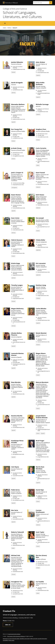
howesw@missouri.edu (43, 205)
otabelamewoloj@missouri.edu (44, 430)
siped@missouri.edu (42, 499)
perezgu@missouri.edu (18, 454)
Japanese (38, 250)
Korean (13, 141)
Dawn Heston (16, 195)
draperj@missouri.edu (18, 185)
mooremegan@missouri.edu (44, 372)
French (38, 231)
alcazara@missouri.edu (43, 72)
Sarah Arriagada (17, 83)
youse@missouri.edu (18, 594)
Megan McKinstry (17, 309)
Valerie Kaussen (17, 240)
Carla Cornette (41, 148)
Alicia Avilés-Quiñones (40, 83)
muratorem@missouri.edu (44, 405)
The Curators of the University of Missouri (16, 636)
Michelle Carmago (42, 104)
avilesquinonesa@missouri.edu (44, 94)
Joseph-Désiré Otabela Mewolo (42, 417)
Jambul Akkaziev (17, 62)
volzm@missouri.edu (18, 572)
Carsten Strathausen (40, 511)
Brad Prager (40, 441)
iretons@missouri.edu (18, 230)
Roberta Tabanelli (18, 532)
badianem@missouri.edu (19, 119)
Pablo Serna (15, 490)
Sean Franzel (40, 173)
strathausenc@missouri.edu (44, 521)
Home (4, 28)
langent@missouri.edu (18, 298)
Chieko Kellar (40, 240)
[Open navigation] (5, 23)
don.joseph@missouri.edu (44, 227)
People (9, 28)
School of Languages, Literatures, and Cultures (22, 15)
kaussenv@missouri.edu (19, 253)
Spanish (38, 75)
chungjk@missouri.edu (18, 156)
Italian (38, 165)
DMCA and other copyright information (39, 639)
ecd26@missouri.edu (18, 138)
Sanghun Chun (41, 129)
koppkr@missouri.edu (18, 275)
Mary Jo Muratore (42, 382)
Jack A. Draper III (17, 173)
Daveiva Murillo (17, 416)
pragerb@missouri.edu (43, 457)
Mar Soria (15, 510)
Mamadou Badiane (18, 104)
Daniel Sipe (40, 490)
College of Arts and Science (15, 9)
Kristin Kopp (16, 263)
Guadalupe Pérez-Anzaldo (17, 442)
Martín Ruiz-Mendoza (40, 468)
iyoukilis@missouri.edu (43, 590)
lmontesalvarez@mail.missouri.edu (19, 365)
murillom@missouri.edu (19, 427)
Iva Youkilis (40, 582)
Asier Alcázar (40, 62)
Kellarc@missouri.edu (43, 247)
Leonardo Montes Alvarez (17, 354)
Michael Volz (16, 555)
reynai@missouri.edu (18, 476)
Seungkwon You (17, 582)
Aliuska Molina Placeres (16, 334)
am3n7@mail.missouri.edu (19, 343)
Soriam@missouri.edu (18, 519)
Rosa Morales (16, 382)
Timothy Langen (17, 285)
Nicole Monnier (41, 333)
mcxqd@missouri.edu (43, 112)
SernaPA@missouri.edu (19, 500)
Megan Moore (41, 353)
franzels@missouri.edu (43, 184)
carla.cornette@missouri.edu (44, 162)
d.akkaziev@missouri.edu (19, 69)
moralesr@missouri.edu (19, 394)
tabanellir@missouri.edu (19, 545)
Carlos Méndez (41, 309)
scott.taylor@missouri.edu (43, 543)
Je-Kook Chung (16, 148)
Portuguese (14, 188)
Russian (13, 72)
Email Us (8, 625)
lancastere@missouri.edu (44, 272)
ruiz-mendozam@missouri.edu (44, 479)
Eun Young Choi (17, 129)
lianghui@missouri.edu (43, 295)
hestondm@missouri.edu (19, 208)
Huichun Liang (41, 285)
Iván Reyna (15, 467)
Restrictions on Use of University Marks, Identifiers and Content (16, 639)
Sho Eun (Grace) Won (41, 556)
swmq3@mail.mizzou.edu (44, 565)
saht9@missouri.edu (18, 90)
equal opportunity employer (14, 634)
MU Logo (4, 3)
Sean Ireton (15, 218)
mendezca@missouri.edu (44, 320)
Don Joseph (40, 218)
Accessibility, (6, 640)
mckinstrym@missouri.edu (19, 322)
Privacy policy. (11, 640)
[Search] (51, 3)
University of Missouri (11, 3)
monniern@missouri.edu (44, 342)
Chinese (38, 298)
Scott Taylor (40, 532)
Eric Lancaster (41, 263)
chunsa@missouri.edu (43, 137)
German (14, 93)
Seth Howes (40, 195)
